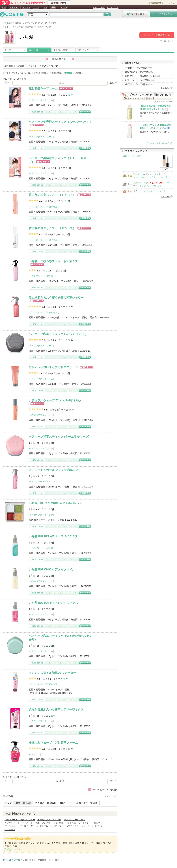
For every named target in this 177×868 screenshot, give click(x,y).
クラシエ (7, 860)
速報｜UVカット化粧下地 (139, 80)
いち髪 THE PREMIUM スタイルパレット (56, 503)
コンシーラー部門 (133, 156)
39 (69, 340)
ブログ (36, 7)
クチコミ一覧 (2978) (46, 803)
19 (69, 749)
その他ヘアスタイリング (41, 415)
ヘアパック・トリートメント (19, 823)
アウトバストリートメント (78, 823)
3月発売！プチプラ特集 (138, 84)
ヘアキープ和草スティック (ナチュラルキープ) (59, 437)
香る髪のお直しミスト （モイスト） (52, 195)
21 (66, 201)
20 (64, 679)
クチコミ (61, 50)
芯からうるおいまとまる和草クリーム (53, 367)
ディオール (138, 174)
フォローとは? (111, 796)
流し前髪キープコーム (43, 88)
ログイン (171, 3)
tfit (134, 191)
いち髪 (10, 796)
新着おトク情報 (59, 3)
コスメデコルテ (141, 183)
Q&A (45, 7)
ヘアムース (35, 754)
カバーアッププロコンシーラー (152, 191)
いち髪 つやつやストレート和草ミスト (55, 261)
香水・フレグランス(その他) (49, 823)
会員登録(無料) (156, 3)
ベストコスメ (113, 8)
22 (66, 373)
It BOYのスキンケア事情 (139, 72)
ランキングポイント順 (22, 73)
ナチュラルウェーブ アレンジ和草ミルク (55, 400)
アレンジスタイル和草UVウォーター (52, 673)
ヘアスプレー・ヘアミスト (42, 276)
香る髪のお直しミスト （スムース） (52, 228)
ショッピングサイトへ (66, 88)
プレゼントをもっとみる (157, 143)
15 (52, 716)
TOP (4, 7)
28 (66, 234)
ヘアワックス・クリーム (41, 100)
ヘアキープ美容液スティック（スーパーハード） (61, 122)
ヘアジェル (98, 826)
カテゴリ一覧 (99, 8)
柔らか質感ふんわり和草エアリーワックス (56, 710)
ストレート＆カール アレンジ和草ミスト (55, 470)
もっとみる (165, 88)
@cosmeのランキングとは (104, 790)
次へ (112, 83)
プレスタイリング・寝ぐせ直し (44, 207)
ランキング (14, 7)
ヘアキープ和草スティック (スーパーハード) (58, 334)
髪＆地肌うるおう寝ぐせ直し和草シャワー (56, 298)
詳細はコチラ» (12, 849)
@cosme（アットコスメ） (51, 860)
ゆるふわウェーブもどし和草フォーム (53, 743)
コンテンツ (83, 50)
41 (69, 95)
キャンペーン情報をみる (157, 35)
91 (69, 307)
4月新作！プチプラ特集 (138, 68)
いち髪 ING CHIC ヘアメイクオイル (52, 569)
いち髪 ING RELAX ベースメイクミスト (55, 536)
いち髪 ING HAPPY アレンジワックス (53, 603)
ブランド (26, 7)
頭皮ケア (98, 823)
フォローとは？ (167, 41)
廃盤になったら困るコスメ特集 (142, 76)
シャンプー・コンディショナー (20, 820)
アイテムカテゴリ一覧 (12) (83, 803)
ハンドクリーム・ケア (75, 820)
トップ (8, 50)
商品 (34, 50)
